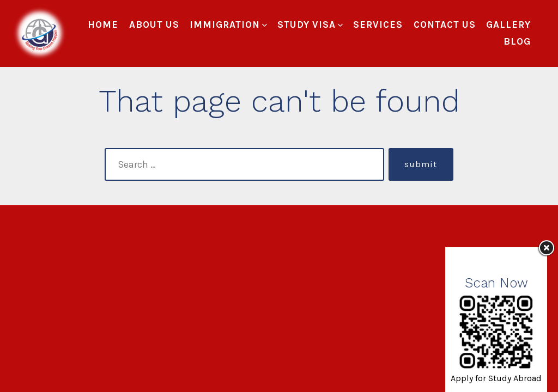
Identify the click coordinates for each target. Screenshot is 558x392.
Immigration (228, 24)
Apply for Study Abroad (496, 378)
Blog (517, 41)
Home (103, 24)
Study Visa (310, 24)
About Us (154, 24)
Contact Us (445, 24)
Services (378, 24)
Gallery (508, 24)
